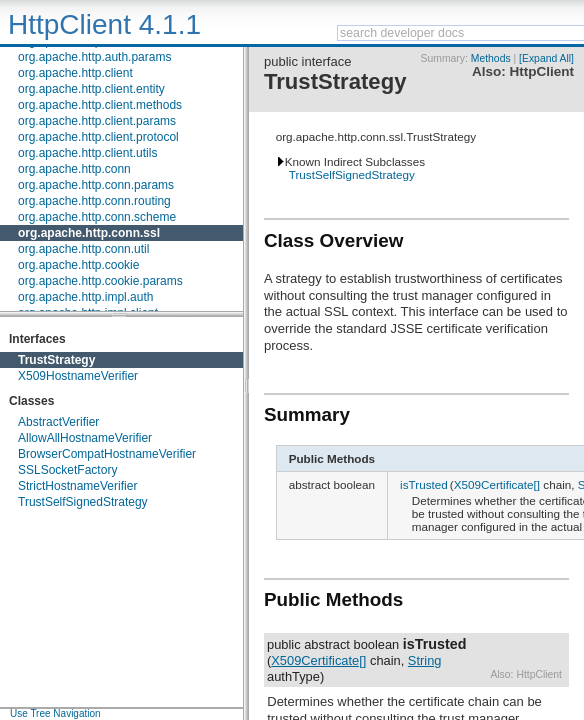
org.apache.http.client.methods (100, 105)
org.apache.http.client (75, 73)
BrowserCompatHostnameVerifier (107, 454)
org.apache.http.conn (74, 169)
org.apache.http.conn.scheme (97, 217)
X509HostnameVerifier (78, 376)
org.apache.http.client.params (97, 121)
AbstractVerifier (58, 422)
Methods (491, 58)
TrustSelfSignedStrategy (83, 502)
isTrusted (424, 484)
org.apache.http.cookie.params (100, 281)
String (425, 660)
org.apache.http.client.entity (91, 89)
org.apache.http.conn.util (83, 249)
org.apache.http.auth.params (94, 57)
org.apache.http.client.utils (87, 153)
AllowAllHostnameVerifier (85, 438)
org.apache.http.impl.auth (85, 297)
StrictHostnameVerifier (77, 486)
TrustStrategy (56, 360)
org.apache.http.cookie (78, 265)
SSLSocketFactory (67, 470)
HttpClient (541, 71)
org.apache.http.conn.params (96, 185)
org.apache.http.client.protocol (98, 137)
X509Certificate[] (497, 484)
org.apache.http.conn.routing (94, 201)
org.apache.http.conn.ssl (89, 233)
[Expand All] (546, 58)
